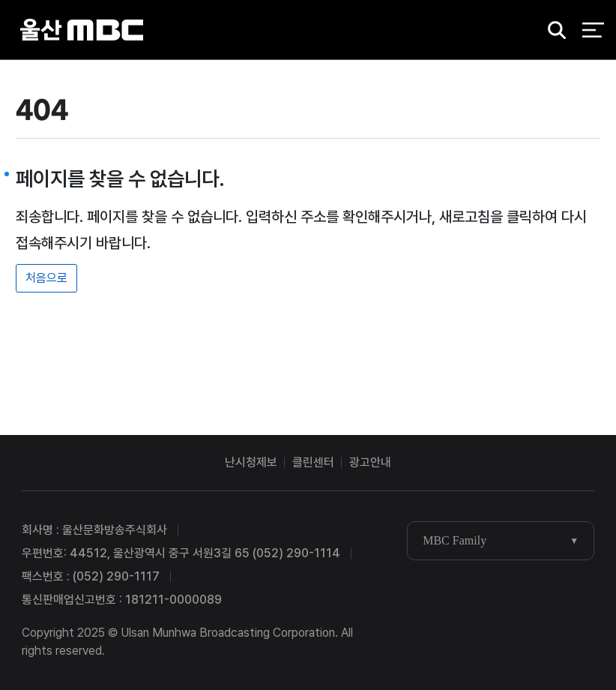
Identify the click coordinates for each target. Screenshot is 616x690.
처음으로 (46, 278)
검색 (552, 30)
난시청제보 (251, 462)
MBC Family (455, 540)
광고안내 (370, 462)
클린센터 (313, 462)
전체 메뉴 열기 (593, 30)
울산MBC (81, 30)
